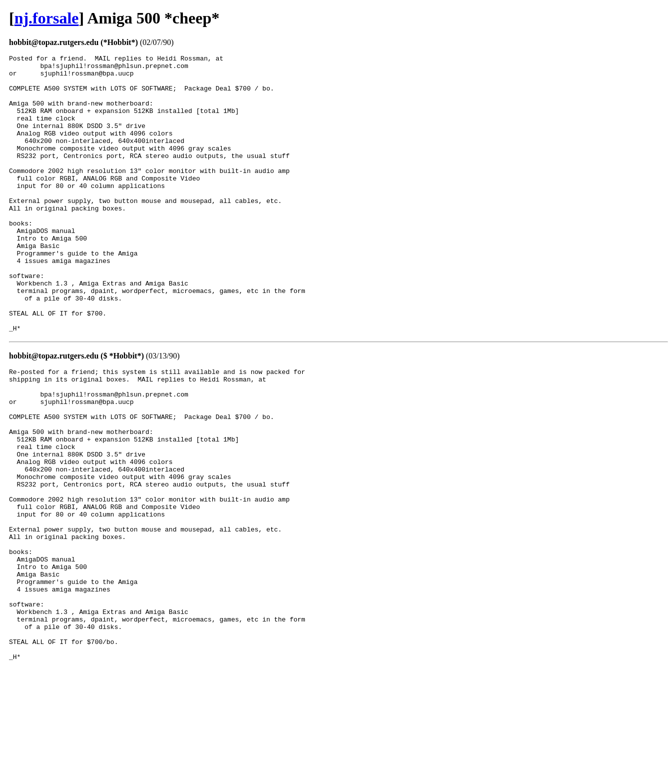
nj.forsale (47, 18)
